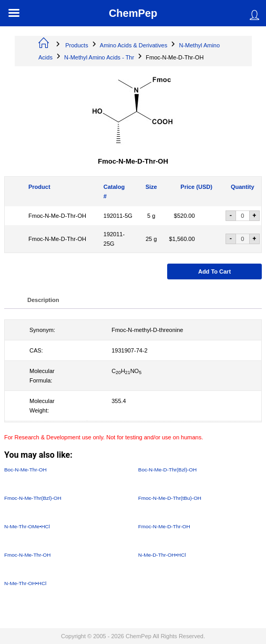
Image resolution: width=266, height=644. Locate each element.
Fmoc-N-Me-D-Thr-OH (57, 216)
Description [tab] (43, 300)
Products (76, 45)
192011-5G (118, 216)
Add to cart (214, 271)
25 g (151, 239)
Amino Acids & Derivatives (134, 45)
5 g (151, 216)
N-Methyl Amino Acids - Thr (99, 57)
